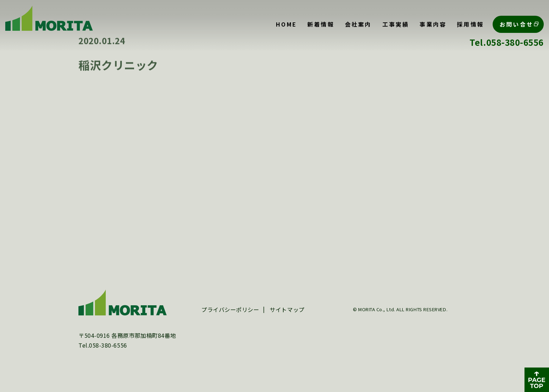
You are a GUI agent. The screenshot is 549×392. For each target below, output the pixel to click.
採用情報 (470, 24)
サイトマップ (287, 316)
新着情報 (321, 24)
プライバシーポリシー (230, 316)
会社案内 (358, 24)
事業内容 (433, 24)
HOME (286, 24)
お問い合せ (516, 24)
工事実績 (396, 24)
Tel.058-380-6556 (507, 42)
